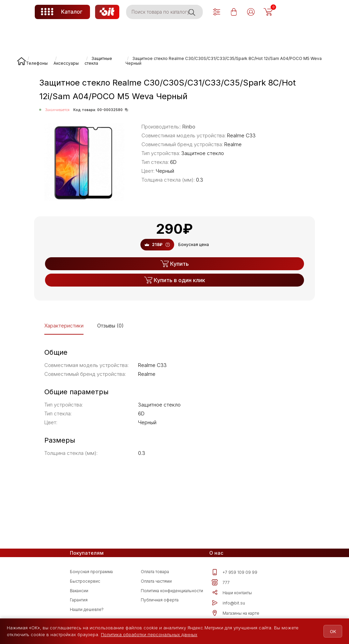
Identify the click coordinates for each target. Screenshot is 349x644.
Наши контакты (232, 593)
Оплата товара (155, 572)
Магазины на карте (236, 613)
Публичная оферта (160, 600)
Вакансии (79, 591)
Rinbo (189, 127)
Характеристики (64, 326)
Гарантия (79, 600)
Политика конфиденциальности (172, 591)
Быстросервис (85, 581)
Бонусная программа (91, 572)
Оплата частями (156, 581)
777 (221, 582)
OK (329, 631)
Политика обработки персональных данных (149, 634)
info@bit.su (228, 603)
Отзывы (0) (110, 326)
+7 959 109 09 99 (234, 572)
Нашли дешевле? (87, 609)
